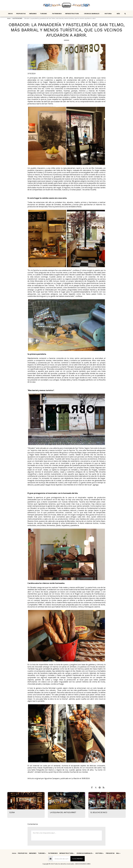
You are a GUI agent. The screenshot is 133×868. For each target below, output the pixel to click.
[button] (44, 14)
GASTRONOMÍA (17, 18)
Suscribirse (78, 859)
